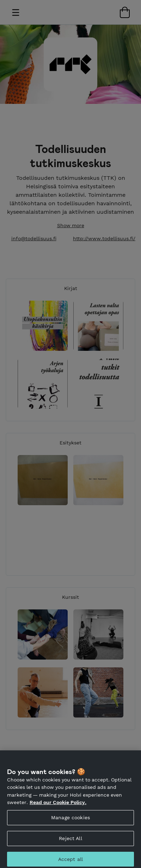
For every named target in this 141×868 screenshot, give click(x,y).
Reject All (70, 842)
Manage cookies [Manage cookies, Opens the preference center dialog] (70, 821)
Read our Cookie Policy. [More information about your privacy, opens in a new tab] (58, 806)
